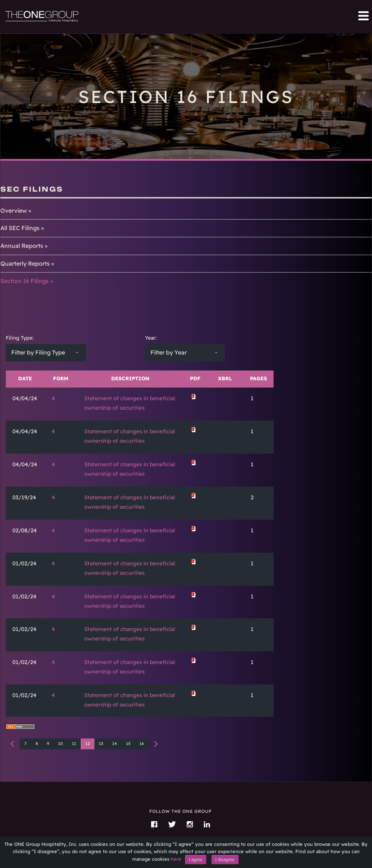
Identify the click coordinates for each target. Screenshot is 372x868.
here (176, 859)
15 (128, 744)
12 (88, 744)
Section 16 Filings (25, 281)
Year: (151, 338)
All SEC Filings (20, 228)
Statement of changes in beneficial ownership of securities (130, 403)
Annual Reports (22, 246)
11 (74, 744)
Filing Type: (20, 338)
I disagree (225, 860)
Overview (14, 210)
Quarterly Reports (25, 263)
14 (115, 744)
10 (60, 744)
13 (101, 744)
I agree (196, 860)
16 (142, 744)
